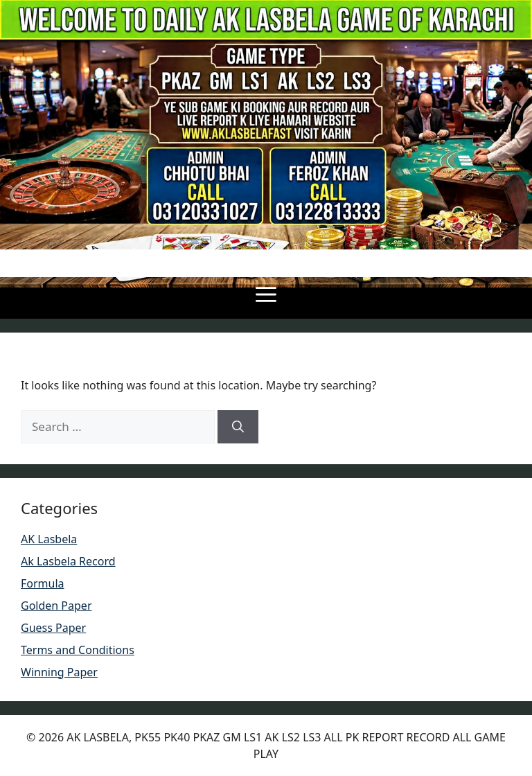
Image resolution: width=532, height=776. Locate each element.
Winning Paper (59, 672)
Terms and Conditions (78, 650)
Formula (43, 583)
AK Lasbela (49, 539)
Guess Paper (53, 628)
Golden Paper (56, 606)
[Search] (238, 427)
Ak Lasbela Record (68, 561)
